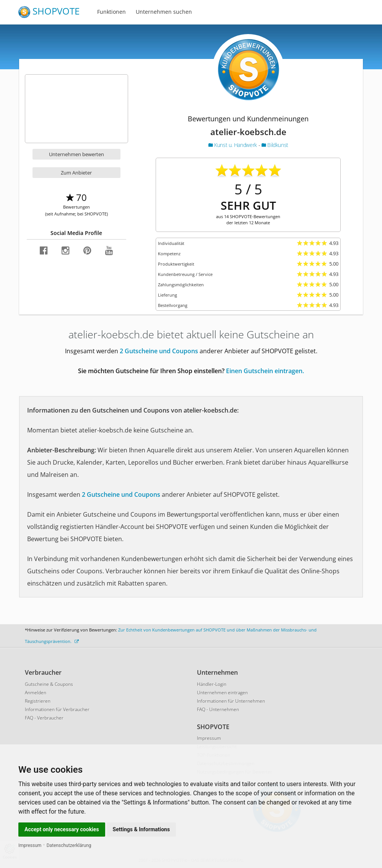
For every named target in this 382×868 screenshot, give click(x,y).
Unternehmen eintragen (222, 693)
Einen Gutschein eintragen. (265, 371)
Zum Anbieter (76, 173)
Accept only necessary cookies (62, 829)
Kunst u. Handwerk (233, 145)
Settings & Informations (141, 829)
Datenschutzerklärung (69, 845)
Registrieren (38, 701)
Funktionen (111, 12)
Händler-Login (212, 684)
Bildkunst (275, 145)
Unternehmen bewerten (76, 154)
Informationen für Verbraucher (57, 709)
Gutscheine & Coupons (49, 684)
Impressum (30, 845)
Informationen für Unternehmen (231, 701)
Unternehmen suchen (164, 12)
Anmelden (36, 693)
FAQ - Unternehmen (218, 709)
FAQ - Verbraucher (44, 718)
